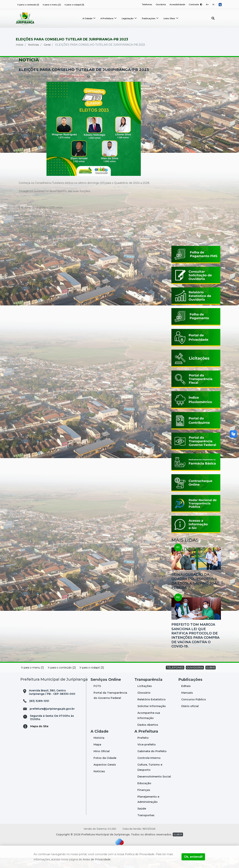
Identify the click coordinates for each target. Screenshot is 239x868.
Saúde (142, 819)
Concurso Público (194, 710)
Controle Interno (149, 768)
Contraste (195, 4)
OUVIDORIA (195, 678)
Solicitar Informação (152, 716)
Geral (47, 55)
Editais (186, 696)
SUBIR (211, 678)
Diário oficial (190, 716)
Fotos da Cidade (105, 768)
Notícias (34, 55)
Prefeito (143, 748)
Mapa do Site (39, 736)
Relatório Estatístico (152, 710)
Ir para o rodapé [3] (74, 5)
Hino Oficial (102, 761)
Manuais (187, 703)
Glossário (144, 703)
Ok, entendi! (193, 857)
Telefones (146, 4)
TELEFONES (175, 678)
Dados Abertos (148, 735)
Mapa (97, 755)
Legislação (128, 19)
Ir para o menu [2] (52, 5)
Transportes (146, 826)
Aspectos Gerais (105, 775)
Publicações (149, 19)
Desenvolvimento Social (154, 787)
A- (214, 4)
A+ (207, 4)
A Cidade (87, 19)
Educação (144, 793)
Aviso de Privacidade (97, 859)
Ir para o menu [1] (32, 678)
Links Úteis (170, 19)
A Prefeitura (107, 19)
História (99, 748)
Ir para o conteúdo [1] (28, 5)
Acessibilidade (177, 4)
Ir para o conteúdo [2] (62, 678)
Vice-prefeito (147, 755)
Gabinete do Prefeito (152, 761)
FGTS (97, 696)
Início (20, 55)
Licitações (145, 696)
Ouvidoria (160, 4)
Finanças (144, 800)
